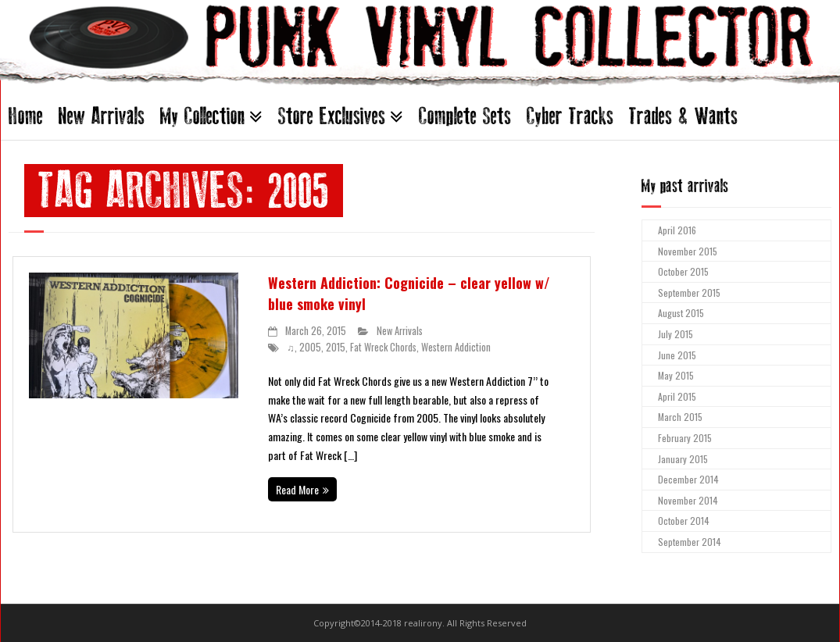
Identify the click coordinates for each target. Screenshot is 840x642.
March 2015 (680, 417)
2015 (336, 347)
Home (26, 116)
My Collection (202, 116)
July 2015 (676, 334)
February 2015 (685, 438)
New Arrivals (102, 116)
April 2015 (677, 396)
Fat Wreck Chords (383, 347)
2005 (310, 347)
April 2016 (677, 230)
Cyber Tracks (570, 116)
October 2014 (684, 521)
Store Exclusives (332, 116)
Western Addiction (456, 347)
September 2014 (690, 542)
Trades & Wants (683, 116)
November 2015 (688, 251)
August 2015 (681, 313)
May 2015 (676, 375)
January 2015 (683, 459)
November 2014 (688, 500)
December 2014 (688, 479)
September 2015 (689, 292)
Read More (297, 489)
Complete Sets (465, 116)
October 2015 (683, 271)
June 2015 (677, 355)
